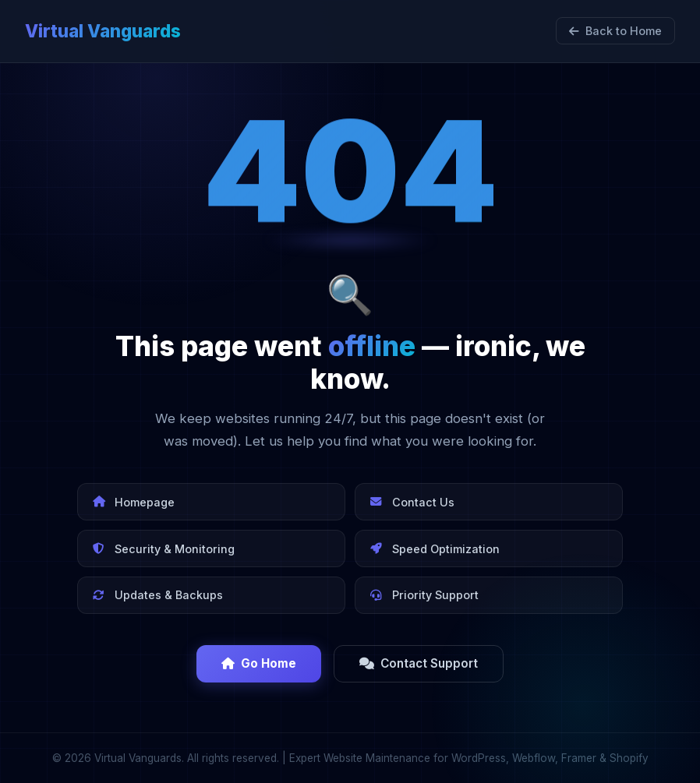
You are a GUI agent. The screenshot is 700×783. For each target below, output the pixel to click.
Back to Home (615, 31)
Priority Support (424, 595)
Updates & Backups (158, 595)
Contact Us (412, 502)
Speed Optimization (435, 549)
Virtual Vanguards (103, 31)
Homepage (134, 502)
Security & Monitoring (164, 549)
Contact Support (419, 663)
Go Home (259, 663)
